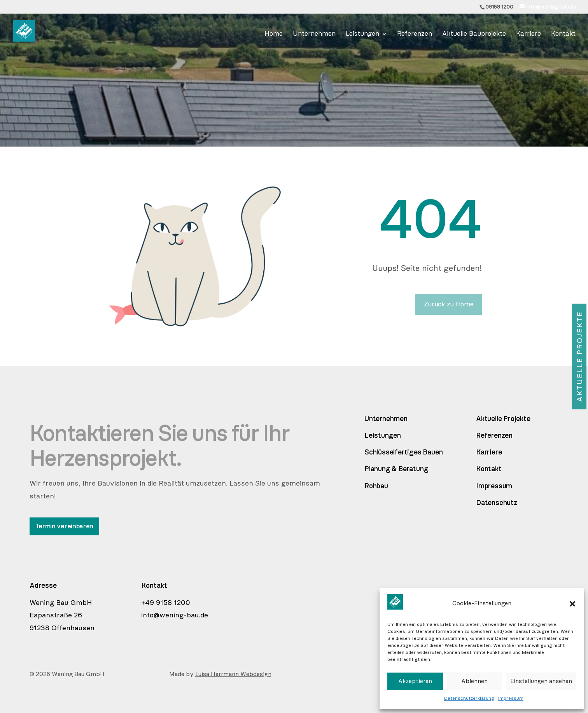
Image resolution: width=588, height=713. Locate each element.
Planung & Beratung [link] (396, 469)
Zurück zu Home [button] (449, 304)
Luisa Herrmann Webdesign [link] (233, 674)
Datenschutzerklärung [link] (469, 698)
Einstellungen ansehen (541, 681)
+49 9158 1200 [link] (166, 603)
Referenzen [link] (494, 436)
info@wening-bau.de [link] (175, 615)
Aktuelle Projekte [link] (503, 419)
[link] (548, 7)
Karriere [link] (489, 453)
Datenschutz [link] (497, 503)
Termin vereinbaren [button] (65, 526)
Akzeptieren (415, 681)
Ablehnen (474, 681)
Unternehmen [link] (386, 419)
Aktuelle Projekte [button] (580, 356)
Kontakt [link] (489, 469)
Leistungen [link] (383, 436)
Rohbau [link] (376, 486)
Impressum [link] (511, 698)
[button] (572, 604)
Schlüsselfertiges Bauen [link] (403, 453)
